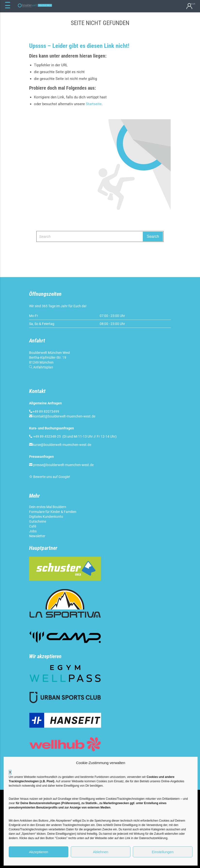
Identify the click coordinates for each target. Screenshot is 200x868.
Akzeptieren (38, 852)
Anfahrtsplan (43, 367)
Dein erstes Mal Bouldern (48, 507)
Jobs (33, 531)
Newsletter (37, 536)
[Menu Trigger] (8, 5)
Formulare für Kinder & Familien (53, 512)
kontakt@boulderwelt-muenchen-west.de (64, 416)
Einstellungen (163, 852)
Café (33, 526)
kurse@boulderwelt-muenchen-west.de (62, 445)
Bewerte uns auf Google (51, 477)
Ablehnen (100, 852)
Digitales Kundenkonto (46, 517)
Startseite (94, 104)
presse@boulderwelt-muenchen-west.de (63, 465)
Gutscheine (38, 521)
